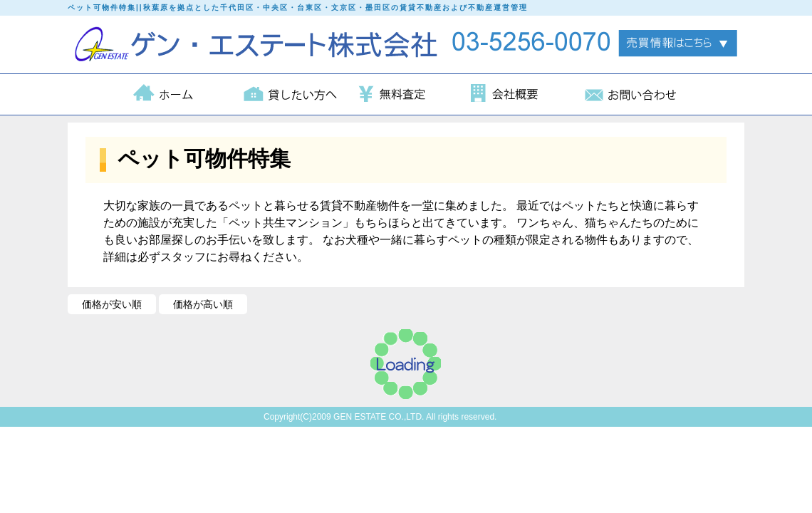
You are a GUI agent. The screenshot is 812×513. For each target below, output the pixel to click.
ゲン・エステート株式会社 (260, 45)
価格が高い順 (203, 304)
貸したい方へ (293, 94)
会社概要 (518, 94)
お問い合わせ (630, 94)
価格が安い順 (112, 304)
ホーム (180, 94)
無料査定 (405, 94)
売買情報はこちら (678, 43)
